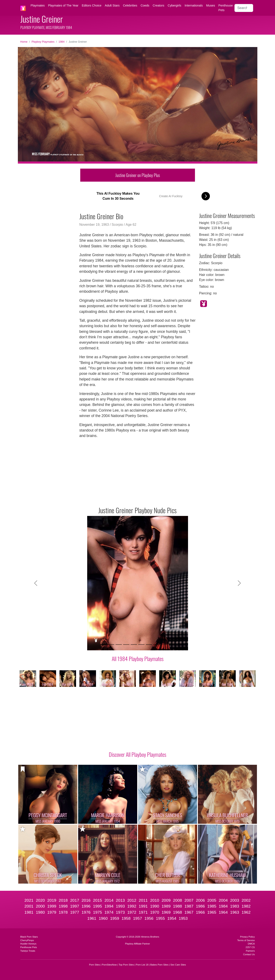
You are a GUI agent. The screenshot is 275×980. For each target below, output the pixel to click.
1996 (86, 906)
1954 (172, 918)
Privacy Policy (247, 937)
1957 (137, 918)
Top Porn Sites (126, 965)
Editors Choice (92, 5)
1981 (29, 912)
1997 (75, 906)
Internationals (194, 5)
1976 (86, 912)
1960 (103, 918)
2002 (246, 900)
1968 (178, 912)
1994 (109, 906)
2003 (235, 900)
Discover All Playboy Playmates (137, 754)
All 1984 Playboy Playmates (138, 659)
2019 (52, 900)
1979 (52, 912)
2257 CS (250, 947)
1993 (120, 906)
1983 (235, 906)
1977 (75, 912)
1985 (212, 906)
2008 (178, 900)
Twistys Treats (28, 951)
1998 (63, 906)
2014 (109, 900)
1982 (246, 906)
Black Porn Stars (29, 937)
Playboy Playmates (43, 42)
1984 (62, 42)
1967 (189, 912)
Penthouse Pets (226, 8)
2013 (120, 900)
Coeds (145, 5)
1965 (212, 912)
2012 (132, 900)
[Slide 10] (172, 645)
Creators (159, 5)
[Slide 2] (111, 645)
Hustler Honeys (28, 944)
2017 (75, 900)
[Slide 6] (141, 645)
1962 (246, 912)
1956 (149, 918)
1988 (178, 906)
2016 (86, 900)
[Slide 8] (157, 645)
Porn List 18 (142, 965)
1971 (143, 912)
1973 (120, 912)
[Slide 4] (126, 645)
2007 (189, 900)
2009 (166, 900)
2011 (143, 900)
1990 (155, 906)
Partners (250, 951)
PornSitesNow (109, 965)
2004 (223, 900)
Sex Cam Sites (178, 965)
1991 (143, 906)
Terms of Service (246, 940)
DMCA (251, 944)
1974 (109, 912)
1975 (98, 912)
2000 (40, 906)
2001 (29, 906)
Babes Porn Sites (159, 965)
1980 (40, 912)
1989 (166, 906)
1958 (126, 918)
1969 (166, 912)
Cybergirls (174, 5)
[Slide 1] (104, 645)
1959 (115, 918)
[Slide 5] (134, 645)
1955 (160, 918)
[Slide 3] (119, 645)
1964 (223, 912)
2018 (63, 900)
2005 (212, 900)
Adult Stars (112, 5)
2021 (29, 900)
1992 (132, 906)
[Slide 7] (149, 645)
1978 (63, 912)
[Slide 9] (164, 645)
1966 (200, 912)
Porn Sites (95, 965)
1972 (132, 912)
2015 (98, 900)
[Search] (244, 8)
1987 (189, 906)
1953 (183, 918)
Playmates (38, 5)
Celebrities (130, 5)
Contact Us (249, 954)
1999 (52, 906)
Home (24, 42)
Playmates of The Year (63, 5)
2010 (155, 900)
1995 (98, 906)
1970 (155, 912)
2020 (40, 900)
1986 (200, 906)
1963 (235, 912)
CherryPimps (27, 940)
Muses (211, 5)
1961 (92, 918)
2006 (200, 900)
